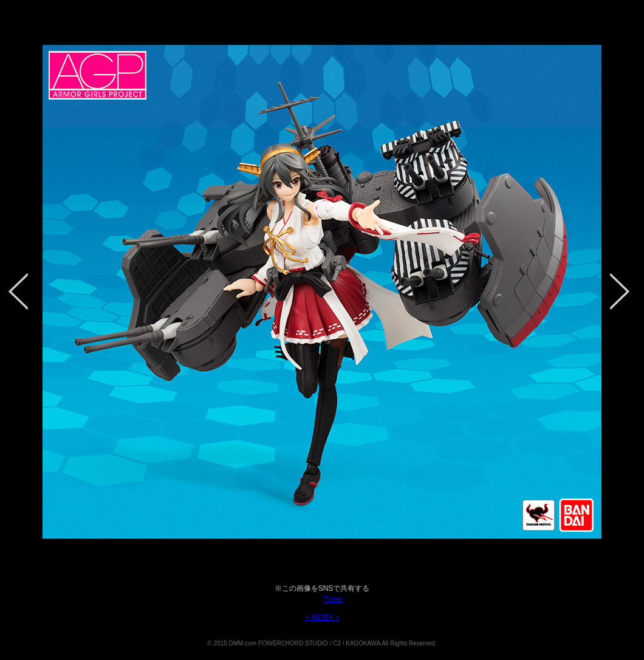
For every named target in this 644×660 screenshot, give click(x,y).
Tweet (333, 599)
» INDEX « (322, 617)
